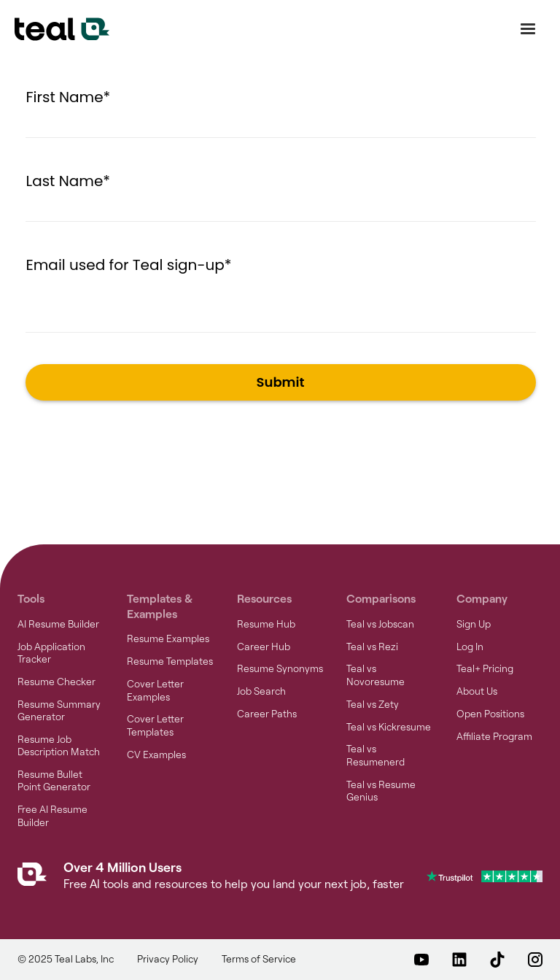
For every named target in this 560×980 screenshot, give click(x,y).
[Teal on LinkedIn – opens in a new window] (459, 960)
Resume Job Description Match (59, 745)
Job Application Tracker (51, 653)
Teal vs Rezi (372, 647)
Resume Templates (170, 661)
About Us (477, 691)
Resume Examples (168, 638)
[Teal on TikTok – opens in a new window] (497, 960)
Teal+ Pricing (485, 668)
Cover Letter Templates (155, 725)
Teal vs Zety (373, 704)
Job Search (261, 691)
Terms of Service (259, 959)
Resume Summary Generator (59, 710)
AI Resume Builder (58, 624)
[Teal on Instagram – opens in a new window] (535, 960)
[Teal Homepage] (32, 877)
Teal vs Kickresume (389, 727)
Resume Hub (266, 624)
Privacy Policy (168, 959)
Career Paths (267, 714)
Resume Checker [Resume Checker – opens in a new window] (57, 682)
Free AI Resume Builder (52, 815)
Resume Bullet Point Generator (54, 780)
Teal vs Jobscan (380, 624)
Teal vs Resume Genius (381, 791)
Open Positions (490, 714)
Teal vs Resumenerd (376, 755)
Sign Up (474, 624)
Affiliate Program (494, 736)
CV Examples (156, 755)
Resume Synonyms (280, 668)
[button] (528, 29)
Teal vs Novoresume (376, 675)
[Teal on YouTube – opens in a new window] (421, 960)
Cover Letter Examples (155, 690)
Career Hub (264, 647)
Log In (470, 647)
